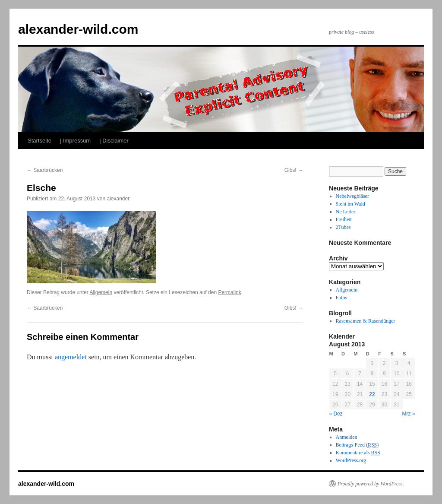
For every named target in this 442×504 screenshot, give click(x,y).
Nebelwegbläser (352, 196)
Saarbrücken (45, 170)
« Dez (336, 414)
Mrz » (409, 414)
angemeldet (71, 357)
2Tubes (343, 227)
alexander (118, 199)
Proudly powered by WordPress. (371, 484)
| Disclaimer (114, 141)
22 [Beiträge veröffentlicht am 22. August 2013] (372, 394)
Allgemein (101, 292)
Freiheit (344, 219)
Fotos (342, 298)
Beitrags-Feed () (357, 445)
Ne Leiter (346, 212)
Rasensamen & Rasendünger (366, 321)
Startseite (39, 141)
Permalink (229, 292)
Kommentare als (358, 453)
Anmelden (347, 437)
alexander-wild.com (78, 29)
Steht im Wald (350, 204)
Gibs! (294, 170)
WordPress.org (351, 460)
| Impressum (75, 141)
